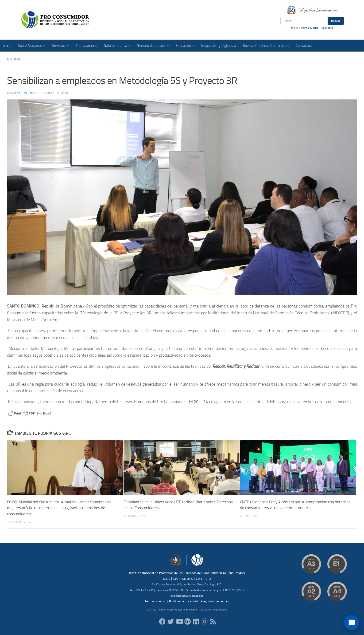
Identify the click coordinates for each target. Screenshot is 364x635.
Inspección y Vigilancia (219, 45)
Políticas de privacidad (183, 601)
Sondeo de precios (151, 45)
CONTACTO (327, 28)
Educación (183, 45)
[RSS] (213, 622)
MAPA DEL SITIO (310, 28)
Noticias (15, 59)
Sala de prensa (116, 45)
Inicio (7, 45)
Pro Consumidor (27, 93)
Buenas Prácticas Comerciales (266, 45)
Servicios (59, 45)
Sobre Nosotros (30, 45)
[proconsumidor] (196, 622)
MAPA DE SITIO (183, 579)
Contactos (304, 45)
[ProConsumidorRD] (162, 622)
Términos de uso (155, 601)
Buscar (336, 21)
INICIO (295, 28)
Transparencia (87, 45)
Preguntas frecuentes (215, 601)
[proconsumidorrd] (171, 622)
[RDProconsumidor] (179, 622)
